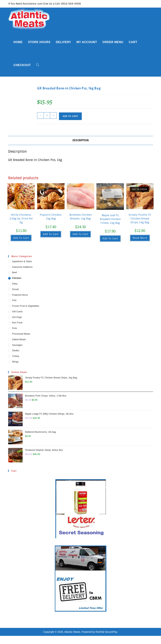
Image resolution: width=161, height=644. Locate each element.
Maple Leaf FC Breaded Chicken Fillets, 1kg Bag (110, 219)
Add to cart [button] (21, 238)
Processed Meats (21, 334)
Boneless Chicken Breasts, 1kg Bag (80, 217)
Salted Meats (19, 339)
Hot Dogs (17, 317)
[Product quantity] (47, 116)
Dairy (15, 284)
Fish (14, 300)
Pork (15, 328)
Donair (16, 289)
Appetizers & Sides (22, 261)
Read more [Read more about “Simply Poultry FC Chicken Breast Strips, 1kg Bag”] (140, 238)
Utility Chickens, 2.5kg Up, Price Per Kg (21, 219)
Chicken (17, 278)
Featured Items (20, 295)
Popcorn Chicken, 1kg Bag (51, 217)
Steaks (16, 350)
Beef (15, 272)
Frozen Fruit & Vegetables (26, 306)
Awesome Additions (22, 267)
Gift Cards (17, 311)
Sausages (17, 345)
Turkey (16, 356)
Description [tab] (81, 140)
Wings (15, 362)
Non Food (17, 323)
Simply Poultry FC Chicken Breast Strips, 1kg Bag (140, 219)
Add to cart (70, 116)
